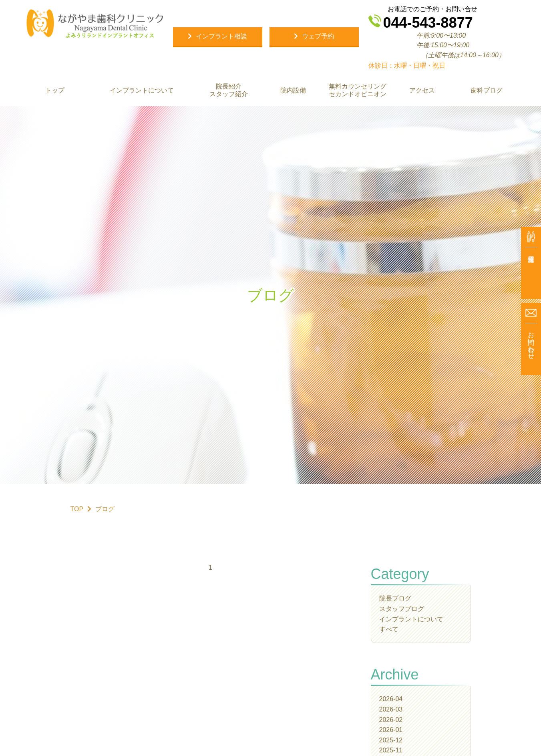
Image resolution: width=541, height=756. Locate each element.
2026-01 (391, 730)
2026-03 (391, 709)
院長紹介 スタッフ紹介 (228, 90)
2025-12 (391, 740)
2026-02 (391, 720)
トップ (54, 90)
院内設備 (293, 90)
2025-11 (391, 750)
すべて (389, 629)
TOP (77, 509)
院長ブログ (395, 598)
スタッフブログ (402, 609)
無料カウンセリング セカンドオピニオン (358, 90)
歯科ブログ (487, 90)
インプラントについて (141, 90)
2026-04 (391, 699)
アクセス (422, 90)
